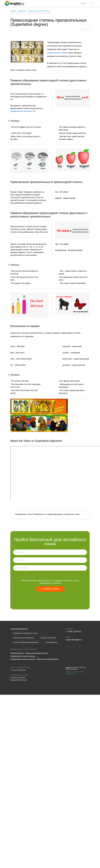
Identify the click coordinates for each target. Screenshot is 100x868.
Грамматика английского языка (39, 11)
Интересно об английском (23, 638)
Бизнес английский (48, 638)
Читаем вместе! (51, 643)
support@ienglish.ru (74, 640)
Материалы (22, 11)
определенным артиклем (23, 111)
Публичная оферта (17, 653)
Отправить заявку (50, 589)
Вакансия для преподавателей (47, 659)
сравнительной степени (57, 53)
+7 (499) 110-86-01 (73, 632)
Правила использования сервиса (36, 653)
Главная (13, 11)
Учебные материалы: (19, 629)
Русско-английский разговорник (26, 643)
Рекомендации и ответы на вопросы (23, 656)
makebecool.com (70, 674)
